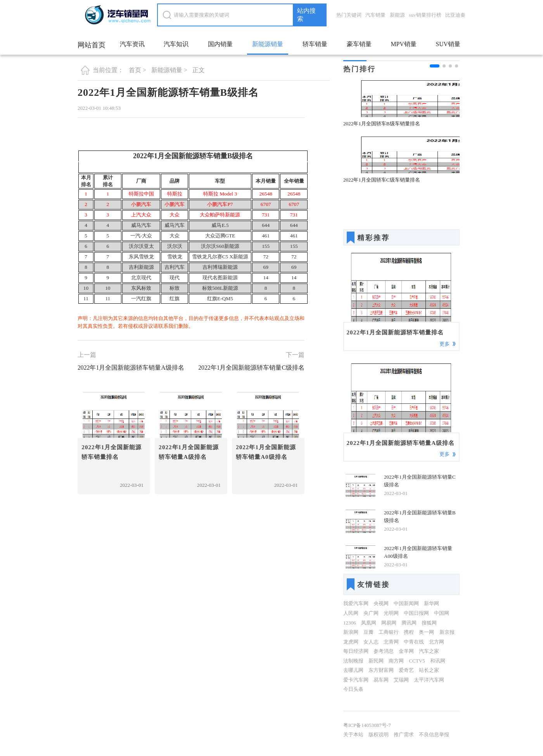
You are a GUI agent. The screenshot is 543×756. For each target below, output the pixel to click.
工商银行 (389, 632)
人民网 (351, 613)
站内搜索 (306, 15)
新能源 (397, 15)
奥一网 (426, 632)
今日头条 (353, 689)
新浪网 (351, 632)
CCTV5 (417, 661)
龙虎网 (351, 642)
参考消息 (384, 651)
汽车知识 (176, 44)
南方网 (396, 661)
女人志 (371, 642)
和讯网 (438, 661)
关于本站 (353, 734)
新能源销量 (268, 44)
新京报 (447, 632)
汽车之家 (429, 651)
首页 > (137, 70)
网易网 (389, 623)
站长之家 (429, 670)
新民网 (376, 661)
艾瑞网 (401, 680)
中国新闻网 (406, 603)
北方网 (437, 642)
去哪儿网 (353, 670)
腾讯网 (409, 623)
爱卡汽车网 (356, 680)
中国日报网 (416, 613)
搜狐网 (429, 623)
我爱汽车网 (356, 603)
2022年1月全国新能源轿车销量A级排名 (131, 368)
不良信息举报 (434, 734)
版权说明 (379, 734)
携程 (409, 632)
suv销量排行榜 (425, 15)
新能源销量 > (169, 70)
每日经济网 (356, 651)
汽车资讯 (132, 44)
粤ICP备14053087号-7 (367, 725)
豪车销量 (359, 44)
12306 (350, 623)
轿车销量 (315, 44)
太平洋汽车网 (429, 680)
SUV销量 (448, 44)
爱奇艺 (406, 670)
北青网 (391, 642)
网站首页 (92, 45)
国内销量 (220, 44)
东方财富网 (381, 670)
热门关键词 (349, 15)
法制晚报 (353, 661)
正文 (199, 70)
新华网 (431, 603)
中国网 (442, 613)
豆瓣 (368, 632)
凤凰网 (369, 623)
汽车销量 (375, 15)
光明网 (391, 613)
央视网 (381, 603)
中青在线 (414, 642)
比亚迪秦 (455, 15)
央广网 (371, 613)
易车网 (381, 680)
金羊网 (406, 651)
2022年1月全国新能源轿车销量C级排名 (251, 368)
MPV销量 (403, 44)
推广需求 (404, 734)
